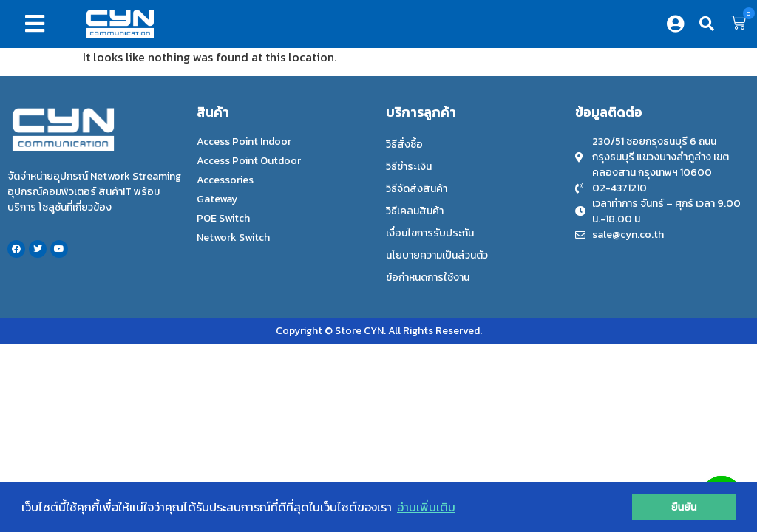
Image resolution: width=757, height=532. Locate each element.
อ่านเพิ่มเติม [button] (426, 507)
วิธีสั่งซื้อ (404, 144)
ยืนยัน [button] (684, 507)
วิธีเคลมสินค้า (415, 211)
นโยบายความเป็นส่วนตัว (437, 255)
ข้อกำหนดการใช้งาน (428, 277)
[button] (38, 24)
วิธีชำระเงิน (409, 167)
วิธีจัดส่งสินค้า (417, 189)
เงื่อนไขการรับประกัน (430, 233)
